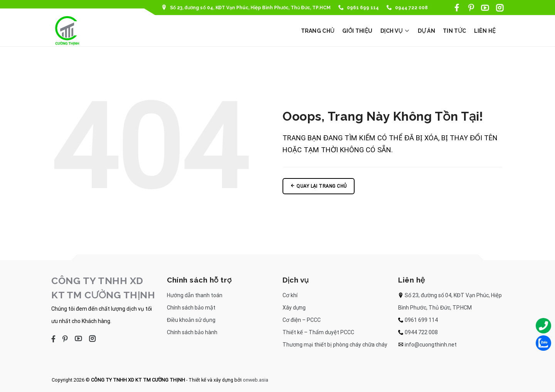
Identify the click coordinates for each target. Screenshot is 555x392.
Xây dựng (294, 308)
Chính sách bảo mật (191, 308)
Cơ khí (290, 295)
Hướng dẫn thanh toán (195, 295)
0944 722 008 (407, 8)
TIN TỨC (455, 31)
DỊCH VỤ (395, 31)
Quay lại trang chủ (319, 186)
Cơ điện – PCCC (302, 320)
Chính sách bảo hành (192, 332)
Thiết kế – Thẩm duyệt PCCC (318, 332)
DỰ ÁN (426, 31)
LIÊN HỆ (485, 31)
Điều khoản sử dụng (191, 320)
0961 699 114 (359, 8)
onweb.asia (256, 380)
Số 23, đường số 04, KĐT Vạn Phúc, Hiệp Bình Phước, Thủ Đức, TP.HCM (246, 8)
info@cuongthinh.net (431, 345)
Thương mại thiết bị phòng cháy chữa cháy (335, 345)
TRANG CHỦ (318, 31)
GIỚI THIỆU (357, 31)
